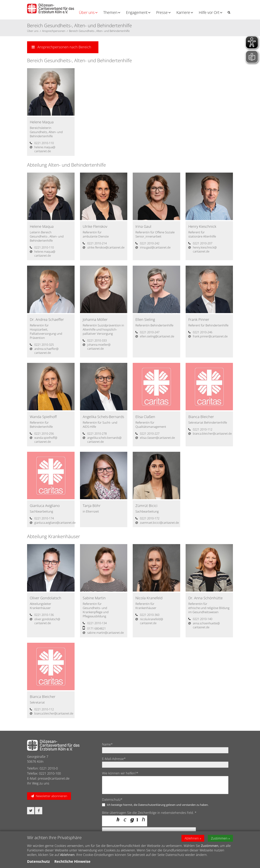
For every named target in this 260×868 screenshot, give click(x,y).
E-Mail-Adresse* (114, 759)
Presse (162, 12)
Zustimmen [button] (219, 838)
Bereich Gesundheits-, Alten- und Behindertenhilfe (99, 31)
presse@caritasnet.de (54, 778)
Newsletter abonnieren (51, 796)
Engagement (137, 12)
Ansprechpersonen (54, 31)
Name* (107, 744)
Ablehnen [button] (192, 838)
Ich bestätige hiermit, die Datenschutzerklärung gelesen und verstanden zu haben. (158, 805)
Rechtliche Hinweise (72, 861)
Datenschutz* (112, 799)
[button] (229, 12)
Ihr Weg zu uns (38, 783)
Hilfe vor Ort (209, 12)
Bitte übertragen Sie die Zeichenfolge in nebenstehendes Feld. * (149, 813)
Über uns (87, 12)
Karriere (183, 12)
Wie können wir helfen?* (120, 773)
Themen (110, 12)
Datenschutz (38, 861)
